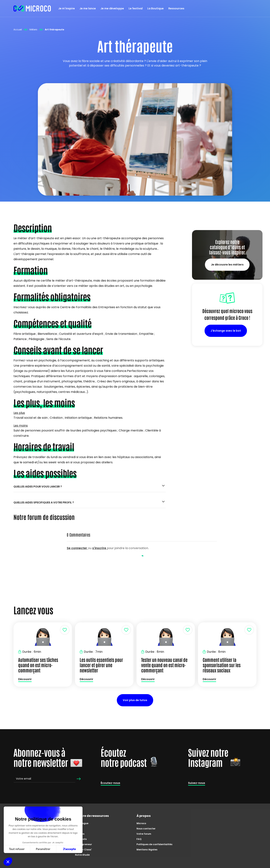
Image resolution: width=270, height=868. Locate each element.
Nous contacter (146, 829)
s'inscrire (100, 548)
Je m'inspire (67, 8)
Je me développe (112, 8)
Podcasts (81, 839)
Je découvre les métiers (227, 265)
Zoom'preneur (83, 844)
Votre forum (144, 834)
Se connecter (77, 548)
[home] (32, 8)
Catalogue (82, 823)
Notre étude (82, 855)
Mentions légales (147, 850)
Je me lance (88, 8)
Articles (80, 834)
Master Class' (83, 850)
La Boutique (156, 8)
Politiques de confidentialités (154, 844)
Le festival (136, 8)
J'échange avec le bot (226, 331)
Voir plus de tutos (135, 700)
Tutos (78, 829)
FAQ (139, 839)
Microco (141, 823)
